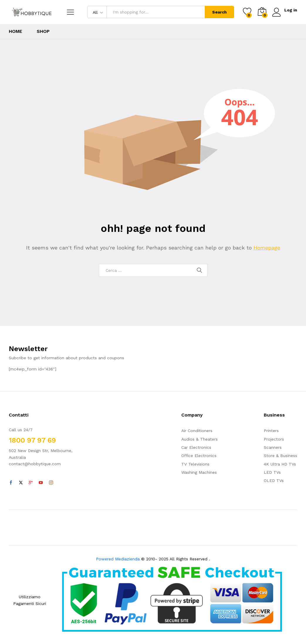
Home (16, 31)
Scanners (273, 447)
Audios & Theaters (200, 439)
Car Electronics (196, 447)
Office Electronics (199, 456)
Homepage (267, 248)
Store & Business (280, 456)
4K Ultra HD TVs (280, 464)
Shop (43, 31)
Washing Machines (199, 472)
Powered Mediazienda (118, 559)
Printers (271, 431)
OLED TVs (274, 481)
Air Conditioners (197, 431)
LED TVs (272, 472)
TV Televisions (195, 464)
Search (219, 12)
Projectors (274, 439)
